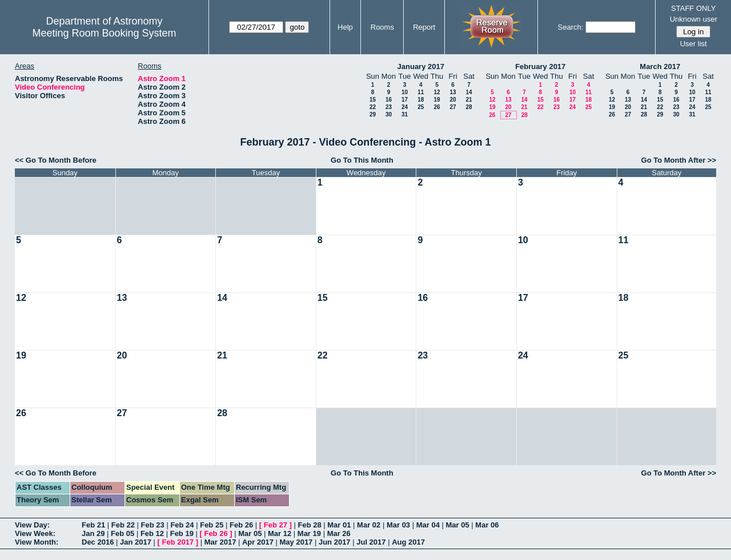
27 (453, 107)
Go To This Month (362, 160)
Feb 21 (93, 525)
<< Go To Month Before (56, 160)
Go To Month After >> (679, 160)
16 (389, 100)
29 (373, 114)
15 (373, 100)
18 (421, 100)
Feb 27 (276, 525)
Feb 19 (182, 533)
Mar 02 (369, 525)
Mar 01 (339, 525)
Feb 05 (122, 533)
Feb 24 (182, 525)
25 (421, 107)
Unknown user (694, 19)
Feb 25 (212, 525)
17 (405, 100)
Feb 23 (153, 525)
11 (421, 92)
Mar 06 (487, 525)
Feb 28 (309, 525)
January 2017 (421, 67)
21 (469, 100)
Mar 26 (339, 533)
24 (405, 107)
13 (453, 92)
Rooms (382, 27)
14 (469, 92)
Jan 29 (93, 533)
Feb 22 (123, 525)
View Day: (32, 525)
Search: (571, 27)
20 (453, 100)
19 (437, 100)
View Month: (37, 542)
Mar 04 (428, 525)
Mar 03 (398, 525)
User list (694, 44)
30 (389, 114)
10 (405, 92)
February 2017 (540, 67)
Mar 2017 (220, 542)
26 (437, 107)
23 (389, 107)
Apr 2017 (258, 542)
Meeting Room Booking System (104, 33)
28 (469, 107)
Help (345, 27)
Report (424, 27)
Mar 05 (458, 525)
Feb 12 (152, 533)
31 (405, 114)
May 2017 (296, 542)
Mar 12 (280, 533)
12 (437, 92)
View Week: (35, 533)
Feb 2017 (178, 542)
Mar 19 (309, 533)
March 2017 (660, 67)
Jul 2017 (371, 542)
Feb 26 (241, 525)
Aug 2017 (408, 542)
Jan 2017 (136, 542)
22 (373, 107)
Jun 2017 (335, 542)
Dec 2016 (98, 542)
